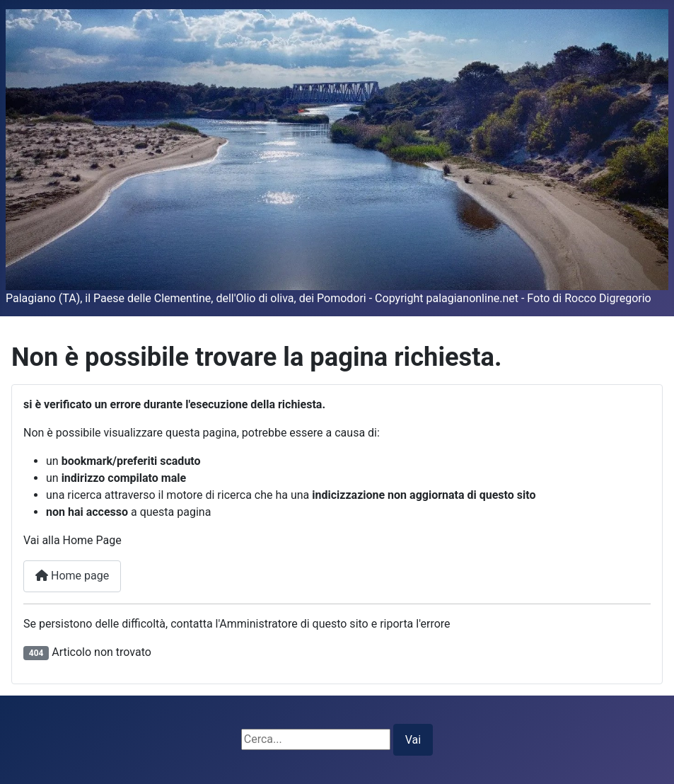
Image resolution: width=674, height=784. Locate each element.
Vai (413, 740)
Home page (72, 576)
